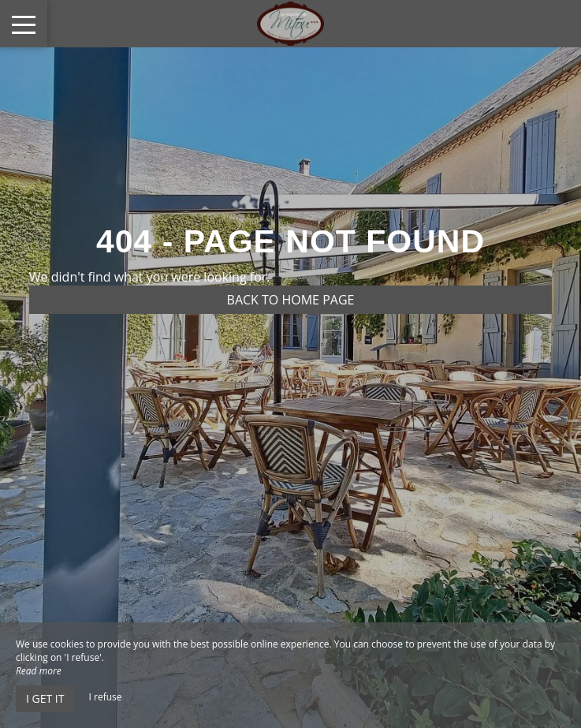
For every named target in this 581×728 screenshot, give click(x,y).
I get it (45, 698)
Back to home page (291, 300)
